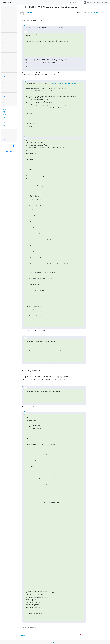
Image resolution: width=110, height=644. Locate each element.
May (4, 119)
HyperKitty (55, 642)
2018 (5, 63)
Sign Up (105, 2)
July (4, 116)
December (5, 108)
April (4, 121)
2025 (5, 16)
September (5, 113)
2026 (5, 9)
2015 (5, 83)
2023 (5, 29)
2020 (5, 49)
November (5, 110)
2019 (5, 56)
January (5, 126)
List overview (9, 146)
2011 (5, 132)
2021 (5, 43)
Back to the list (93, 15)
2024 (5, 23)
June (4, 118)
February (5, 124)
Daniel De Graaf (29, 12)
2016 (5, 76)
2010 (5, 139)
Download (9, 151)
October (4, 111)
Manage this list (91, 2)
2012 (5, 103)
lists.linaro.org (8, 2)
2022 (5, 36)
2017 (5, 69)
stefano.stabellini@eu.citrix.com (64, 83)
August (4, 114)
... (24, 25)
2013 (5, 96)
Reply (23, 636)
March (4, 122)
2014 (5, 89)
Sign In (99, 2)
